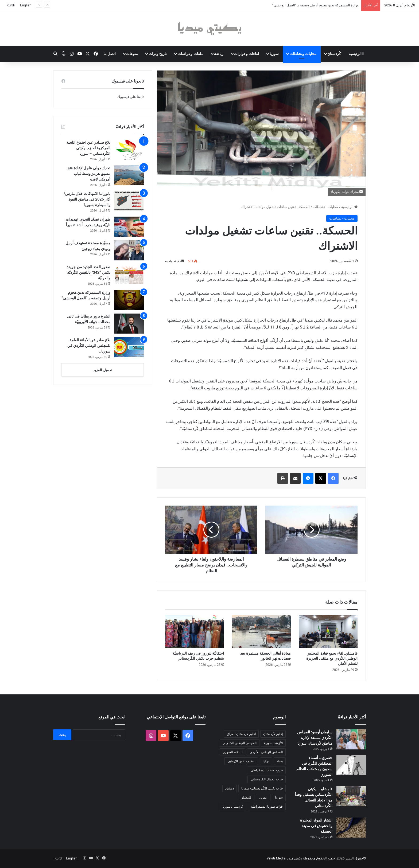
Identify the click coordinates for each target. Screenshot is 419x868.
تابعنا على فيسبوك (131, 97)
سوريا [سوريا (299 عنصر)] (279, 797)
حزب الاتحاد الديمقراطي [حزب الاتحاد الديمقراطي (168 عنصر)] (267, 770)
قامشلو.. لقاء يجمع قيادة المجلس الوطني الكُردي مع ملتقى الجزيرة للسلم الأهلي (332, 658)
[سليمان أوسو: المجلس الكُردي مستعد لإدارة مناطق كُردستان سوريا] (351, 739)
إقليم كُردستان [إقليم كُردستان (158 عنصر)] (273, 734)
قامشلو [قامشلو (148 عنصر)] (247, 797)
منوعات (132, 54)
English (26, 5)
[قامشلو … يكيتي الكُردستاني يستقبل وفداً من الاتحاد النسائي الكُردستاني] (351, 796)
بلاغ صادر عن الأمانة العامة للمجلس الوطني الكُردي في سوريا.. (89, 346)
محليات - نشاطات (325, 207)
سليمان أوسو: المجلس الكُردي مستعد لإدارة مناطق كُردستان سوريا (315, 738)
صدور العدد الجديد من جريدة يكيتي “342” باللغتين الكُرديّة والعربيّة (88, 272)
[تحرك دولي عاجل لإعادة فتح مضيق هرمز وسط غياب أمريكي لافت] (129, 175)
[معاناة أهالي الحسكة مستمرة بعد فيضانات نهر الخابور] (261, 632)
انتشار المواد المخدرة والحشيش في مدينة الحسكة (316, 826)
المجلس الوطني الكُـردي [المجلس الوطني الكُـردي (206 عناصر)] (266, 752)
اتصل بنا (110, 54)
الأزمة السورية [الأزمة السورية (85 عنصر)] (273, 743)
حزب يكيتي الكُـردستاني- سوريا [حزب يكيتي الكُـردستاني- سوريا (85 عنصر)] (262, 788)
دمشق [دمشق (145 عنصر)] (230, 788)
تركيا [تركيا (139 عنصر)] (266, 761)
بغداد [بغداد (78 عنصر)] (280, 761)
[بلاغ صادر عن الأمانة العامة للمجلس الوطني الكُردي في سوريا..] (129, 347)
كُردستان (334, 54)
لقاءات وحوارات (247, 54)
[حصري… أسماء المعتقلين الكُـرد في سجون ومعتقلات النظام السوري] (351, 765)
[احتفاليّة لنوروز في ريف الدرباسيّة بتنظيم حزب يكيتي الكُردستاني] (195, 632)
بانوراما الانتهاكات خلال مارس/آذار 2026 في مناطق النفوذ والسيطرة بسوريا (87, 199)
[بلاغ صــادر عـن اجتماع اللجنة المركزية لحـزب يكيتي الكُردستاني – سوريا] (129, 150)
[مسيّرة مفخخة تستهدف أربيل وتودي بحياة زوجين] (129, 250)
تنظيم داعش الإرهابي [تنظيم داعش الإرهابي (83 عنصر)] (241, 761)
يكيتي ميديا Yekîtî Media (284, 858)
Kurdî (11, 5)
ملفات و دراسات (190, 54)
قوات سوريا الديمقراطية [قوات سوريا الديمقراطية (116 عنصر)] (267, 807)
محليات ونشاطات (303, 54)
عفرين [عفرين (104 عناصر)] (263, 797)
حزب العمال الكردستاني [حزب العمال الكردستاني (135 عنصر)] (267, 779)
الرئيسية (356, 54)
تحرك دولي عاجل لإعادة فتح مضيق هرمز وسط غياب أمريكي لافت (89, 174)
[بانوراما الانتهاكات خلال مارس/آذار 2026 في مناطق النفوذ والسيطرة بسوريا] (129, 201)
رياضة (219, 54)
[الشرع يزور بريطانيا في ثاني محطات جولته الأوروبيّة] (129, 324)
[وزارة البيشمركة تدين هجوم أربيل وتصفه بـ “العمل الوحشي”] (129, 300)
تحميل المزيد (102, 370)
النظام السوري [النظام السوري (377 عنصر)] (232, 752)
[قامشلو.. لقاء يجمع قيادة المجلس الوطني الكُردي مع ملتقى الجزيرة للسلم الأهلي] (328, 632)
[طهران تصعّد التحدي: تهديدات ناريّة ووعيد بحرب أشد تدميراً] (129, 227)
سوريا (274, 54)
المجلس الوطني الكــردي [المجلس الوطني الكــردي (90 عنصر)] (240, 743)
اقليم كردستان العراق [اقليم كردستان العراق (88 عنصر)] (241, 734)
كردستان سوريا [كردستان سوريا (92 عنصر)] (233, 807)
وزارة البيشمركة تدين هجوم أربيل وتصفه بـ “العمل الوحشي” (315, 5)
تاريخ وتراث (158, 54)
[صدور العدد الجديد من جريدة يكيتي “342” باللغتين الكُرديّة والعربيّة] (129, 274)
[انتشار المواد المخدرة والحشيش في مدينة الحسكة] (351, 828)
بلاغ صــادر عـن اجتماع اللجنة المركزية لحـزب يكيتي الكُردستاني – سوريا (88, 148)
